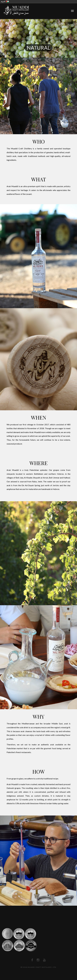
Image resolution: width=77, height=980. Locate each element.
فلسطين (7, 1)
